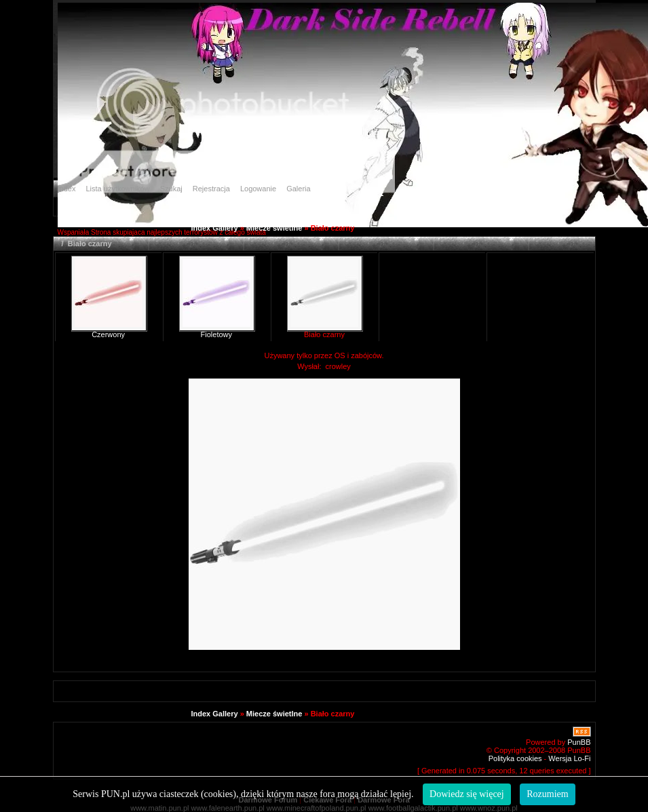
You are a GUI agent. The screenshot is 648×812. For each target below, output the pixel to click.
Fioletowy (216, 334)
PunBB (579, 742)
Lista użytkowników (117, 189)
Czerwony (108, 334)
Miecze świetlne (274, 228)
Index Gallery (215, 228)
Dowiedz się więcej (467, 794)
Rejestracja (211, 189)
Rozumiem (547, 794)
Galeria (298, 189)
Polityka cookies (515, 758)
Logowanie (258, 189)
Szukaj (171, 189)
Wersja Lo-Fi (569, 758)
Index (67, 189)
